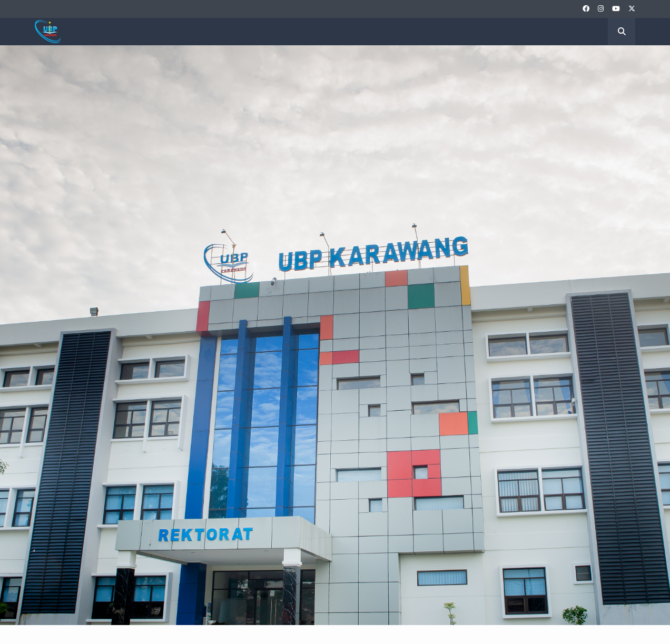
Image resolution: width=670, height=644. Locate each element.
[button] (622, 32)
